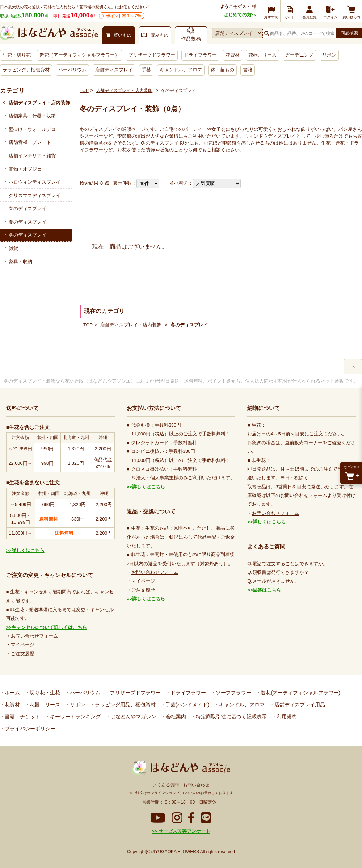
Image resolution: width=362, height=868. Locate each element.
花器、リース (262, 55)
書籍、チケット (22, 717)
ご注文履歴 (23, 654)
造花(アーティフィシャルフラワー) (300, 693)
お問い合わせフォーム (34, 636)
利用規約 (286, 717)
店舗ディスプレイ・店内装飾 (39, 103)
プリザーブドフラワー (152, 55)
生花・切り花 (17, 55)
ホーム (12, 693)
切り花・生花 (44, 693)
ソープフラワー (233, 693)
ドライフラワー (200, 55)
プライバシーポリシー (29, 729)
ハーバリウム (72, 70)
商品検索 (349, 33)
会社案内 (175, 717)
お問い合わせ (196, 785)
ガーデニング (299, 55)
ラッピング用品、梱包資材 (125, 705)
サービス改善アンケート (184, 831)
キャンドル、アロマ (181, 70)
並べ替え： (181, 183)
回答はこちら (267, 590)
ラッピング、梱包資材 (26, 70)
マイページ (23, 645)
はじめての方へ (240, 15)
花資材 (233, 55)
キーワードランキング (75, 717)
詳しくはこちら (28, 550)
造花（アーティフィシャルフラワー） (79, 55)
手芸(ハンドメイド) (187, 705)
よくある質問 (166, 785)
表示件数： (125, 183)
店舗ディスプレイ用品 (299, 705)
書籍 (248, 70)
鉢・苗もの (222, 70)
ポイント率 (124, 16)
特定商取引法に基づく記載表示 (231, 717)
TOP (84, 91)
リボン (329, 55)
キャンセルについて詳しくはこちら (49, 627)
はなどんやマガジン (132, 717)
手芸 (146, 70)
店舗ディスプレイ (114, 70)
